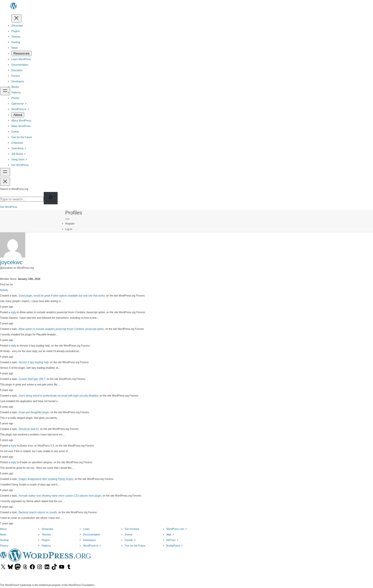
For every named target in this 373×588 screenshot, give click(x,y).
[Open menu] (5, 91)
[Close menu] (16, 18)
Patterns (46, 546)
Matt (170, 535)
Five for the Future (135, 546)
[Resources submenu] (21, 53)
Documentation (92, 535)
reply (13, 312)
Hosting (4, 540)
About (3, 529)
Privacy (4, 546)
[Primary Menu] (67, 219)
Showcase (47, 529)
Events (129, 535)
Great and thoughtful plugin (34, 412)
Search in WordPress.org (14, 189)
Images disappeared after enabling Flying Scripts (46, 479)
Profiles (74, 213)
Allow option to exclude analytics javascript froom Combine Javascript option (61, 329)
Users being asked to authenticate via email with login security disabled (58, 396)
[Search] (51, 198)
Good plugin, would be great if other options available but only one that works (61, 296)
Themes (46, 535)
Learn (86, 529)
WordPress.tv (92, 546)
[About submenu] (18, 115)
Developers (90, 540)
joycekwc (11, 262)
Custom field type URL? (32, 379)
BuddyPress (175, 546)
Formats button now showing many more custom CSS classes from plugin (60, 496)
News (3, 535)
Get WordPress (9, 207)
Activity (4, 290)
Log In (69, 229)
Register (70, 224)
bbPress (172, 540)
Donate (130, 540)
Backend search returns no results (38, 512)
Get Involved (132, 529)
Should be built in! (29, 429)
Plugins (46, 540)
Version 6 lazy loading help (33, 362)
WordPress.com (177, 529)
